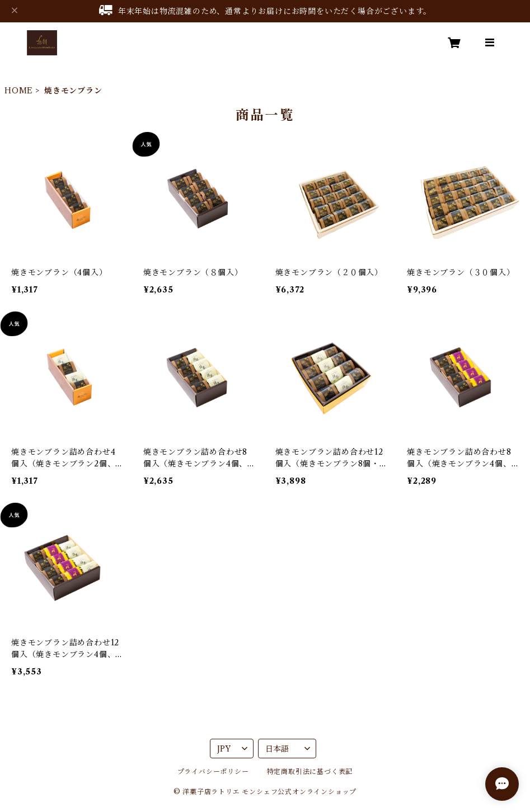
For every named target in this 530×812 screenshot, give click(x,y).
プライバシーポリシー (213, 771)
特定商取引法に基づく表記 (310, 771)
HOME (19, 91)
